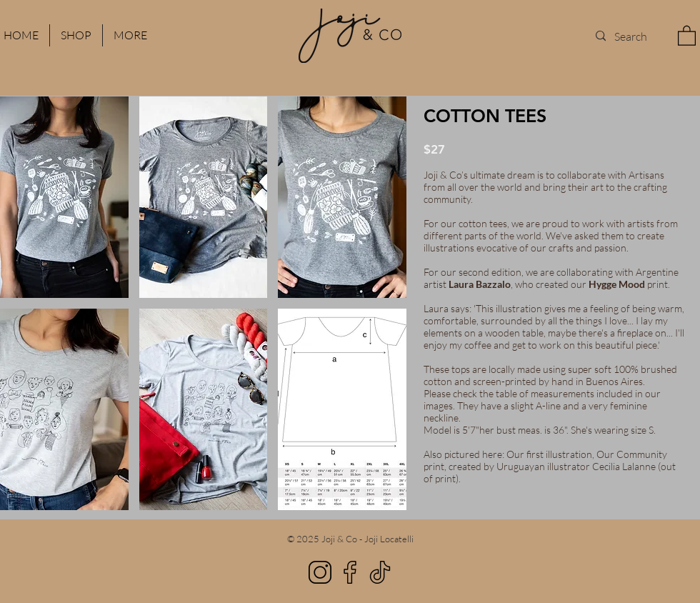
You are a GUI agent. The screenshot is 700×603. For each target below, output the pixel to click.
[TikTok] (380, 572)
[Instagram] (320, 572)
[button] (687, 35)
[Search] (631, 36)
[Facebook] (350, 572)
